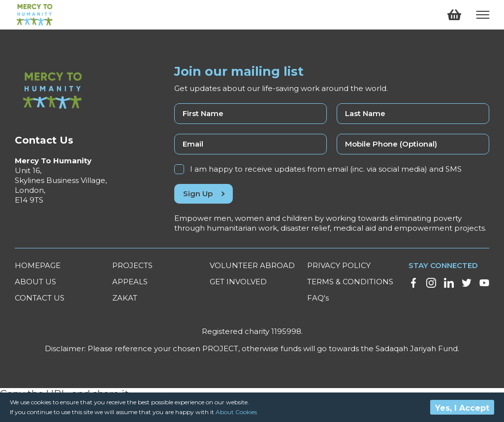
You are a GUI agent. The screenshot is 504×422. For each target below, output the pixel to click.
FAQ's (318, 298)
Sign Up (204, 194)
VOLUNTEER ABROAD (252, 265)
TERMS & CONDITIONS (350, 282)
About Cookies (236, 412)
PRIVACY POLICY (339, 265)
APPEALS (130, 282)
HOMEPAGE (38, 265)
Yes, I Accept (462, 408)
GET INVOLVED (238, 282)
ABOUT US (35, 282)
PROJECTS (132, 265)
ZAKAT (125, 298)
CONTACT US (40, 298)
